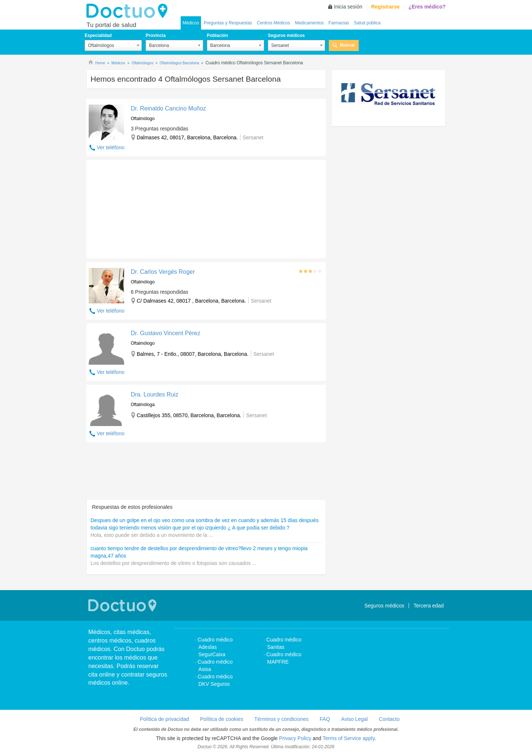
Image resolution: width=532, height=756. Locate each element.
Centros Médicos (273, 23)
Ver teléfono (111, 147)
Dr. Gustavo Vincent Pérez (166, 333)
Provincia (156, 35)
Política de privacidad (164, 719)
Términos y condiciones (281, 719)
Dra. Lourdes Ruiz (155, 394)
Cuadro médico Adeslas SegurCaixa (215, 647)
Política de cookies (222, 719)
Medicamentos (309, 23)
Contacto (389, 719)
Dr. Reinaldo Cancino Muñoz (168, 108)
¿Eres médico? (427, 7)
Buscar (347, 45)
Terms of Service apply (349, 738)
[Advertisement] (143, 207)
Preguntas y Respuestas (228, 23)
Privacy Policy (295, 738)
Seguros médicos (286, 35)
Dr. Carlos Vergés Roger (163, 272)
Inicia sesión (348, 7)
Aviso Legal (354, 719)
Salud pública (367, 23)
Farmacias (339, 23)
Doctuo (129, 11)
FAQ (325, 719)
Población (217, 35)
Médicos (191, 23)
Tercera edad (429, 606)
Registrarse (386, 7)
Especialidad (98, 35)
